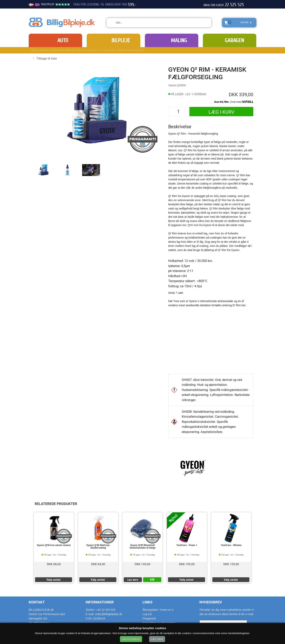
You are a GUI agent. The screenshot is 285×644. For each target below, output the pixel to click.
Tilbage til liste (45, 59)
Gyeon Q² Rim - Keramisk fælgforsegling (123, 50)
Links (147, 602)
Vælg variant (54, 580)
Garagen (234, 40)
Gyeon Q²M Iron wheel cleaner (54, 545)
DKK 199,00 (187, 564)
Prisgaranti (149, 618)
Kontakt (37, 602)
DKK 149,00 (143, 564)
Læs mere (133, 580)
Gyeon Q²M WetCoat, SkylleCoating (98, 547)
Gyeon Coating (92, 50)
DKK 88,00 (54, 564)
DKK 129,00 (231, 564)
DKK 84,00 (98, 564)
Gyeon (80, 50)
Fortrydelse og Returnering (159, 623)
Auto (63, 40)
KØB (152, 580)
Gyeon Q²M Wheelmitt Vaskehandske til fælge (142, 547)
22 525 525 (234, 5)
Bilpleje (121, 40)
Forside (34, 50)
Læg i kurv (221, 112)
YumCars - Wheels (231, 545)
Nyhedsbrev (211, 602)
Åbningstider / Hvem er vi (158, 610)
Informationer (100, 602)
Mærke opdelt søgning (63, 50)
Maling (179, 40)
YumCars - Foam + (187, 545)
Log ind (147, 614)
